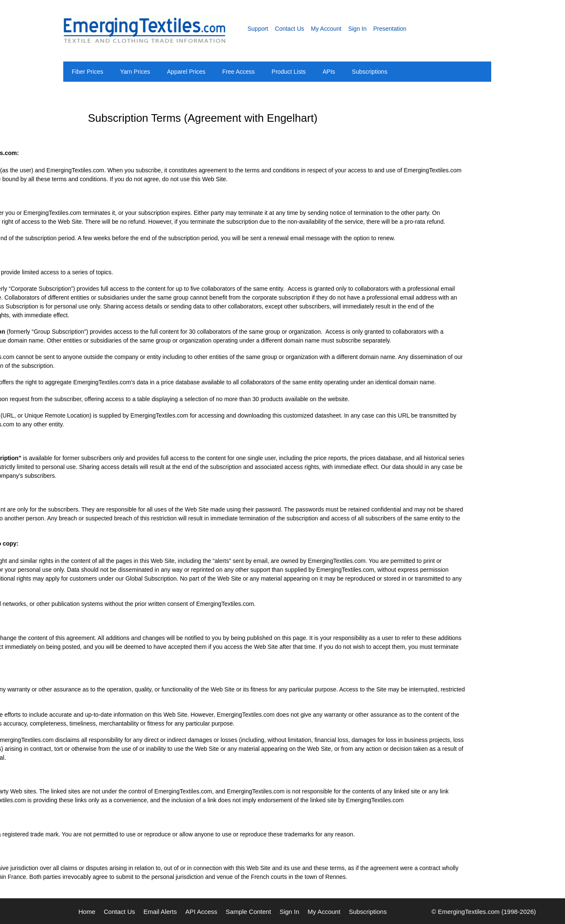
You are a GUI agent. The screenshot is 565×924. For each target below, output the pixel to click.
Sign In (358, 29)
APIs (329, 72)
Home (87, 912)
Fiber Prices (87, 72)
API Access (201, 912)
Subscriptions (370, 72)
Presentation (390, 29)
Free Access (238, 72)
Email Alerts (160, 912)
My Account (326, 29)
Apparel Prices (186, 72)
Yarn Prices (135, 72)
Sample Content (248, 912)
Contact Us (289, 29)
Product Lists (289, 72)
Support (258, 29)
